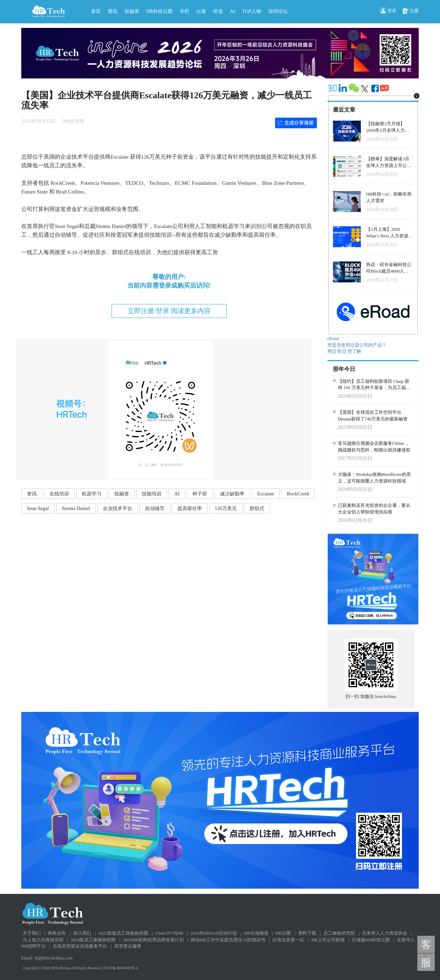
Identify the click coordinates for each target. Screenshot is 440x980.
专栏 (184, 11)
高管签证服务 (128, 946)
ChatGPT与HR (169, 933)
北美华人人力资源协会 (385, 933)
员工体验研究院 (339, 933)
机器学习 (92, 494)
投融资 (132, 11)
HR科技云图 (159, 11)
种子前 (200, 494)
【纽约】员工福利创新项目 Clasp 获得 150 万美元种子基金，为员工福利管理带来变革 (374, 385)
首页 (96, 11)
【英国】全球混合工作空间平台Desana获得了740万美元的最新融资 (373, 416)
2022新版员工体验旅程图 (123, 933)
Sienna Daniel (76, 508)
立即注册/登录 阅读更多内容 (169, 311)
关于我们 (32, 933)
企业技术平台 (117, 508)
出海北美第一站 (288, 940)
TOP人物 (252, 11)
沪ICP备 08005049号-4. (121, 968)
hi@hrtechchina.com (54, 958)
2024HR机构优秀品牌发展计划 (153, 940)
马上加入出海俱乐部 (43, 940)
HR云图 (283, 933)
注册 (411, 11)
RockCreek (298, 494)
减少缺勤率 (232, 494)
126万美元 (226, 508)
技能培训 (152, 494)
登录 (388, 11)
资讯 (113, 11)
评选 (218, 11)
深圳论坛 (278, 11)
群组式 (257, 508)
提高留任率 (190, 508)
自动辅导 (155, 508)
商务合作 (57, 933)
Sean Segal (38, 508)
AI (232, 11)
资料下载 (307, 933)
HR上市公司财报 (328, 940)
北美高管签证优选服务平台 (80, 946)
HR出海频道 (256, 933)
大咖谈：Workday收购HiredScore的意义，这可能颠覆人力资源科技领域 (375, 478)
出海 (201, 11)
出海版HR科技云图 (371, 940)
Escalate (266, 494)
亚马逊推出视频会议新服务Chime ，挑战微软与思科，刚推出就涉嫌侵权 (374, 447)
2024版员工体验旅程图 (93, 940)
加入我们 (82, 933)
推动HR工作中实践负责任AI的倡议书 (228, 940)
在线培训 (59, 494)
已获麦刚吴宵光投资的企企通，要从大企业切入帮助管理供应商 (374, 509)
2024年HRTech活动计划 (214, 933)
